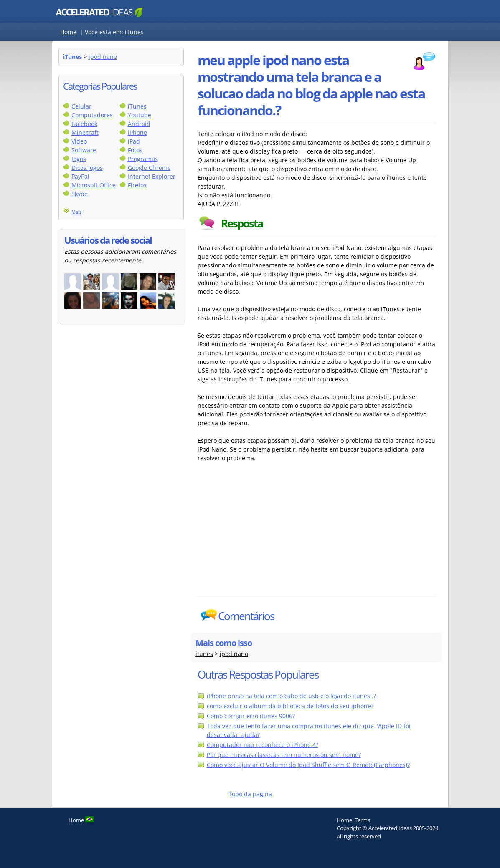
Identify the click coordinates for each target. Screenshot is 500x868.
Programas (143, 159)
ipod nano (103, 57)
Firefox (137, 185)
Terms (362, 820)
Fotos (135, 150)
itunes (204, 654)
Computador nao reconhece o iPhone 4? (263, 745)
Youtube (140, 115)
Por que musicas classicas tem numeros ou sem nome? (284, 755)
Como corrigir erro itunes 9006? (251, 716)
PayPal (80, 176)
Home (68, 32)
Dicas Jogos (87, 168)
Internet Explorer (152, 176)
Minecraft (85, 132)
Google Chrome (149, 168)
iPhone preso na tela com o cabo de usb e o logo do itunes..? (291, 696)
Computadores (92, 115)
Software (84, 150)
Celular (81, 106)
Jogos (79, 159)
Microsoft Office (94, 185)
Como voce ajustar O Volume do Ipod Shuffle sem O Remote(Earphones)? (308, 765)
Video (79, 141)
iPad (134, 141)
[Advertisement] (271, 534)
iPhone (137, 132)
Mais (76, 212)
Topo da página (250, 794)
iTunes (134, 32)
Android (139, 124)
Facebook (84, 124)
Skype (80, 194)
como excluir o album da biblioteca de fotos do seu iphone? (290, 706)
